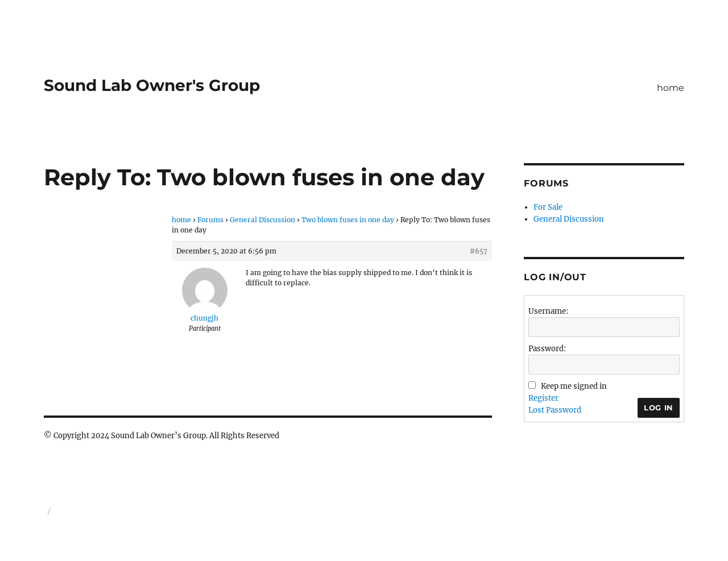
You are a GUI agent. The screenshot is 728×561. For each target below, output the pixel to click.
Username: (548, 311)
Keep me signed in (574, 386)
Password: (547, 349)
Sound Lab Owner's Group (152, 85)
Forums (210, 220)
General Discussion (262, 220)
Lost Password (555, 410)
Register (543, 398)
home (671, 88)
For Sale (548, 207)
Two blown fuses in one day (348, 220)
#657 (479, 251)
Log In (659, 408)
